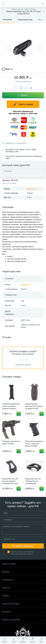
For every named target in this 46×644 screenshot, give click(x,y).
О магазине (23, 580)
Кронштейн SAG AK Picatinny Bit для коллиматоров (33, 481)
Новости (23, 588)
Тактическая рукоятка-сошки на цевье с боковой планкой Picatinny (11, 407)
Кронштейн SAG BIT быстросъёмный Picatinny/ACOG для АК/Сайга (10, 482)
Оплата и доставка (23, 604)
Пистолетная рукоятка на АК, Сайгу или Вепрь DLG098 (34, 444)
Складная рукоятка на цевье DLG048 (11, 442)
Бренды (23, 572)
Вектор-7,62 (32, 189)
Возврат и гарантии (23, 620)
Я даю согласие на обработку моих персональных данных (23, 553)
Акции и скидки (23, 564)
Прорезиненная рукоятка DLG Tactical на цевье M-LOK (34, 406)
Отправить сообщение (23, 546)
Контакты (23, 612)
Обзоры (23, 596)
